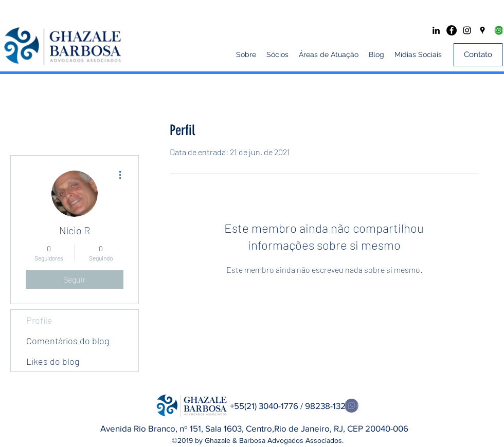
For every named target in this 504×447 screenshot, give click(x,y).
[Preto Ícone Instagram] (467, 30)
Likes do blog (53, 361)
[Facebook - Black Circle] (452, 30)
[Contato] (478, 55)
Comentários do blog (68, 341)
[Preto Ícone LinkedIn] (436, 30)
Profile (39, 320)
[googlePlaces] (482, 30)
